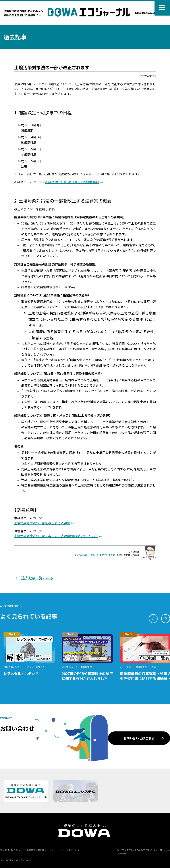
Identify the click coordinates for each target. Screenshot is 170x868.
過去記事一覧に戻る (37, 578)
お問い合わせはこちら (139, 738)
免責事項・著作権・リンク (40, 850)
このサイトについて (70, 850)
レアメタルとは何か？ (21, 673)
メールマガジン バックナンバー (16, 860)
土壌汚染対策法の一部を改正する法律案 (42, 523)
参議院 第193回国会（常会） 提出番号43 (72, 182)
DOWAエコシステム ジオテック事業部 (95, 555)
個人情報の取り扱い (10, 850)
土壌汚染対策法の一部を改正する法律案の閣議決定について (56, 536)
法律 (153, 667)
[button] (153, 619)
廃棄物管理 (86, 667)
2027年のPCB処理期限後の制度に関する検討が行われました (87, 676)
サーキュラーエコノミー (35, 667)
